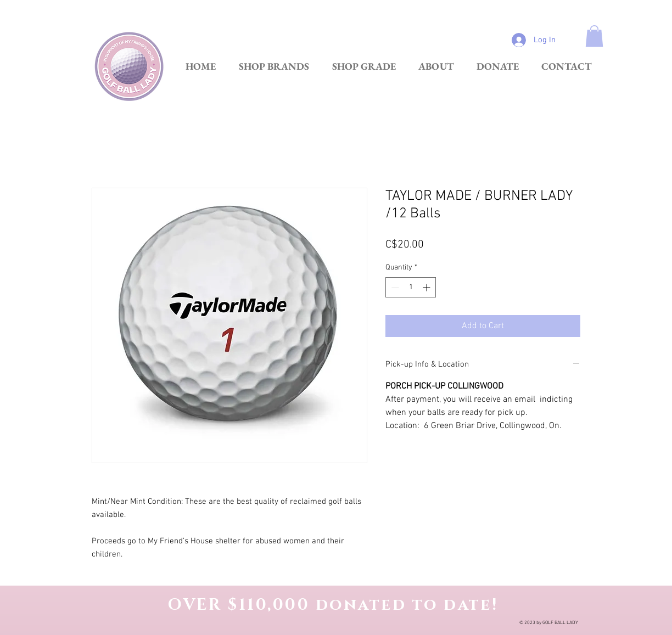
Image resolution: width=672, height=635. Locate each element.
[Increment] (427, 287)
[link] (594, 36)
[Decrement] (394, 287)
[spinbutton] (411, 287)
